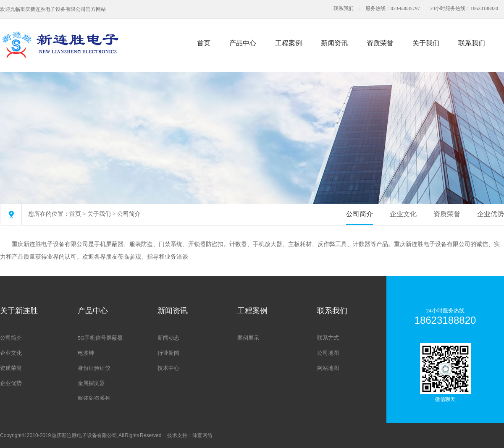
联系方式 (328, 338)
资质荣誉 (380, 43)
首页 (204, 43)
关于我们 (426, 43)
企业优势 (491, 214)
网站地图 (328, 368)
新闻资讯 (334, 43)
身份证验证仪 (94, 368)
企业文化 (403, 214)
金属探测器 (91, 383)
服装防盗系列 (94, 398)
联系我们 (344, 8)
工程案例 (289, 43)
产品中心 (243, 43)
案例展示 (248, 338)
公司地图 (328, 353)
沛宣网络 (202, 435)
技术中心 (168, 368)
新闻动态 (168, 338)
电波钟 (86, 353)
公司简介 (129, 214)
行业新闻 (168, 353)
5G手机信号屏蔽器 (100, 338)
